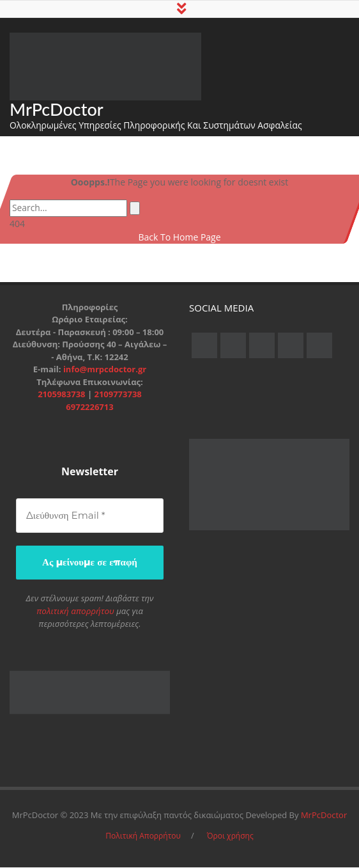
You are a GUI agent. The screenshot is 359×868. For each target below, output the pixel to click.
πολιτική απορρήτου (75, 612)
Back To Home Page (179, 238)
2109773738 (118, 396)
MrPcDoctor (57, 110)
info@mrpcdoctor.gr (105, 371)
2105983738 (63, 396)
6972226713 (89, 408)
